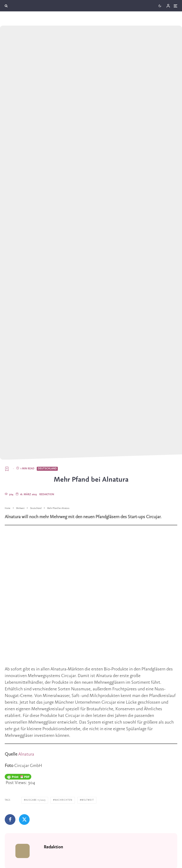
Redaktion (47, 494)
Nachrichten (63, 800)
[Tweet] (24, 820)
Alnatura (26, 754)
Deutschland (47, 469)
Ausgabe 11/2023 (35, 800)
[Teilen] (10, 820)
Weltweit (88, 800)
